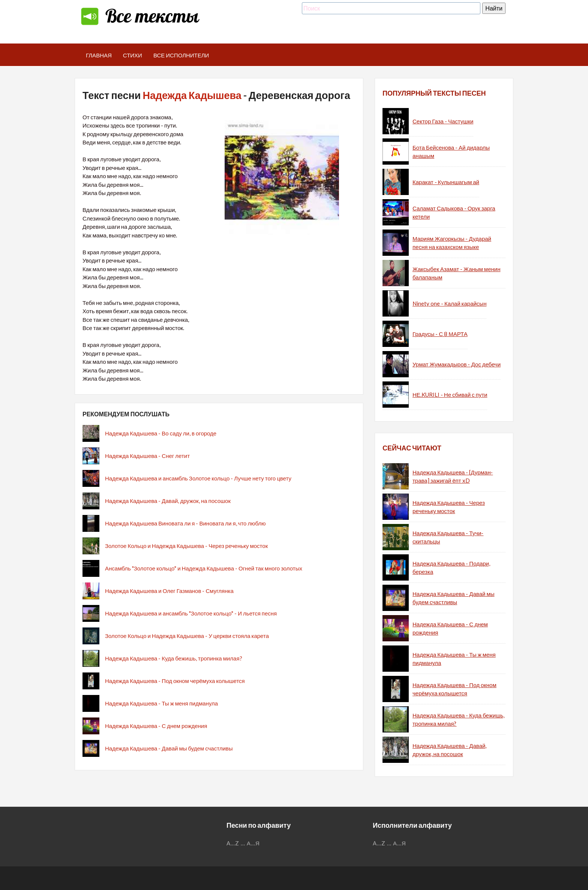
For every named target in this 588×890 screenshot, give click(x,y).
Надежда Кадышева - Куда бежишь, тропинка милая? (174, 658)
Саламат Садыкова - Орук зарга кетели (454, 212)
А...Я (253, 843)
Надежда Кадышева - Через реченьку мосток (449, 507)
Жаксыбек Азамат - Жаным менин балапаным (456, 273)
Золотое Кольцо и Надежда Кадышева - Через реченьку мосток (186, 546)
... (243, 843)
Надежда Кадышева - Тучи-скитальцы (448, 537)
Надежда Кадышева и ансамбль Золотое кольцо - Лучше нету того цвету (198, 478)
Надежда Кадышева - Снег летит (147, 456)
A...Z (233, 843)
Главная (99, 55)
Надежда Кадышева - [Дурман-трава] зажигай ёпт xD (453, 477)
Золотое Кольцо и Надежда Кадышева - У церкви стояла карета (187, 636)
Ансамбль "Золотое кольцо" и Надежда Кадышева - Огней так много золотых (204, 568)
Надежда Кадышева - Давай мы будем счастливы (169, 748)
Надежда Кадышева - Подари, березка (451, 568)
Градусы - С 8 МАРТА (440, 334)
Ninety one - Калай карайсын (449, 303)
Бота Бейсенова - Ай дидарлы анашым (451, 152)
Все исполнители (181, 55)
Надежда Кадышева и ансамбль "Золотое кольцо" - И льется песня (191, 613)
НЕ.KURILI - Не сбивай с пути (450, 395)
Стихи (133, 55)
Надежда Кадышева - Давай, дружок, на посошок (168, 501)
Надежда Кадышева (192, 95)
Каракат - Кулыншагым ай (446, 182)
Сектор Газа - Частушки (443, 121)
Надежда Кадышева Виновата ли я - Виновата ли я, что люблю (185, 523)
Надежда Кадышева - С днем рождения (156, 726)
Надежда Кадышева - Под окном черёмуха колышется (175, 681)
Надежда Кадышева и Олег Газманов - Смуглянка (169, 591)
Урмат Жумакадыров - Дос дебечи (457, 364)
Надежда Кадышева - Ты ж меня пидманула (161, 703)
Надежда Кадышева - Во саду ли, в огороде (161, 433)
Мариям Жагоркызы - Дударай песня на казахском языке (452, 243)
